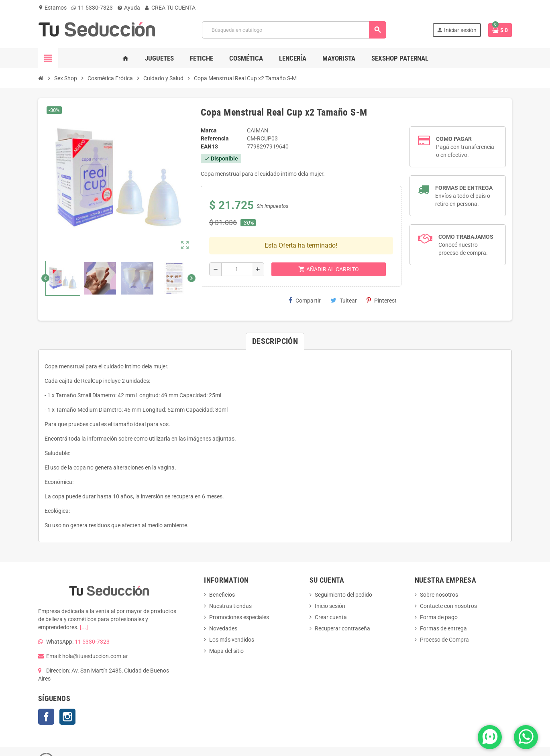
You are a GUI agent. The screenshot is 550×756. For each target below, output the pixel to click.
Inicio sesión (330, 587)
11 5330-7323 (92, 8)
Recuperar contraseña (342, 610)
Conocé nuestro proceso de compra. (466, 245)
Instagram (67, 698)
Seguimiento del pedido (343, 576)
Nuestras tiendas (230, 587)
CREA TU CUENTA (170, 8)
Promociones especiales (239, 598)
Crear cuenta (331, 598)
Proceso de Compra (444, 621)
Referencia (215, 138)
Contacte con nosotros (448, 587)
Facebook (46, 698)
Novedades (223, 610)
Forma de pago (439, 598)
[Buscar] (294, 30)
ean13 (209, 146)
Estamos (52, 8)
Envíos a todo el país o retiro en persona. (464, 196)
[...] (84, 608)
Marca (209, 130)
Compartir (305, 275)
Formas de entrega (443, 610)
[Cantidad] (237, 244)
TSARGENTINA (194, 741)
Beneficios (222, 576)
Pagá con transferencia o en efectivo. (465, 147)
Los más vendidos (232, 621)
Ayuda (129, 8)
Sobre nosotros (439, 576)
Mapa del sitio (226, 632)
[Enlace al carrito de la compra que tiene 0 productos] (500, 30)
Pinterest (382, 275)
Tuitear (344, 275)
